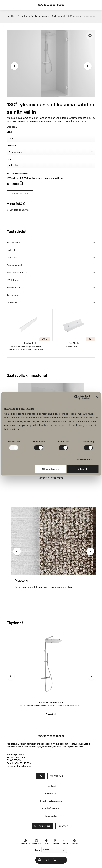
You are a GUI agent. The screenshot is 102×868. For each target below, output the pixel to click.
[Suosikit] (47, 860)
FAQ (40, 776)
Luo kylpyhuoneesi (51, 801)
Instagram (37, 842)
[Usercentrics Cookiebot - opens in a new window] (76, 397)
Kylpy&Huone (57, 776)
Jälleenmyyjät (42, 826)
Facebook (26, 842)
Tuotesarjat (51, 793)
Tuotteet (24, 16)
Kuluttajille (12, 16)
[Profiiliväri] (51, 152)
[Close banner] (97, 397)
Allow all (83, 469)
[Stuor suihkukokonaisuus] (51, 676)
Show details (85, 459)
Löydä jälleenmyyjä (19, 210)
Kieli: (38, 850)
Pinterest (75, 842)
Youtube (65, 842)
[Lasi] (51, 165)
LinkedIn (55, 842)
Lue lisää (12, 127)
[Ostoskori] (55, 860)
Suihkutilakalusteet (40, 16)
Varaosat (63, 826)
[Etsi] (40, 860)
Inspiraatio (51, 816)
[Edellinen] (14, 66)
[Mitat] (51, 138)
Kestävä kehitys (51, 808)
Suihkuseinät (59, 16)
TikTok (46, 842)
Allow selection (50, 469)
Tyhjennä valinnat (20, 193)
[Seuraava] (88, 66)
